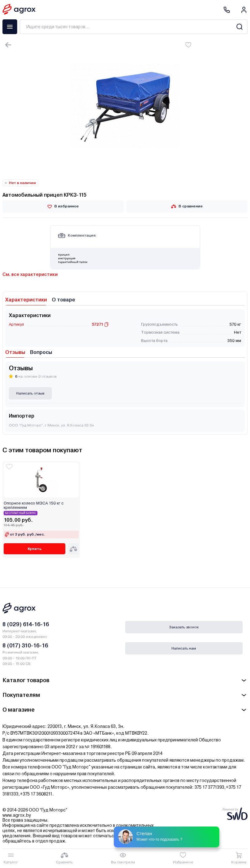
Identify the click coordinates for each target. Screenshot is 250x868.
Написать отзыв (30, 393)
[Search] (239, 27)
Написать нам (184, 648)
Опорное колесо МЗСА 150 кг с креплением (34, 505)
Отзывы (15, 352)
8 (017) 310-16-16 (25, 645)
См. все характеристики (30, 274)
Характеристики (26, 300)
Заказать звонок (184, 627)
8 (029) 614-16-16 (26, 624)
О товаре (63, 300)
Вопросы (41, 352)
